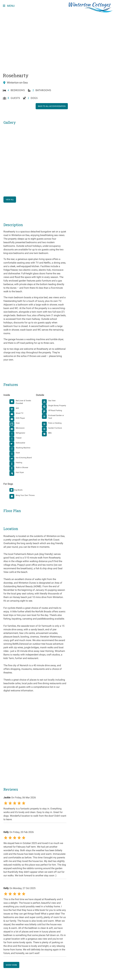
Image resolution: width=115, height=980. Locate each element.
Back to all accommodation (52, 106)
